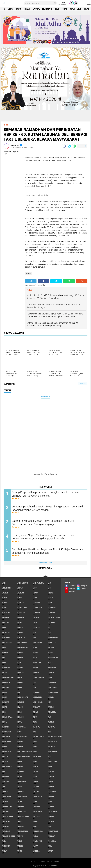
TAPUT (50, 826)
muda (35, 722)
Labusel (51, 697)
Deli (34, 638)
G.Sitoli (51, 647)
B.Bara (35, 593)
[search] (40, 3)
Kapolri (20, 682)
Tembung (21, 836)
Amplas (20, 588)
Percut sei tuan (24, 757)
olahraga (6, 737)
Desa (4, 647)
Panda (5, 747)
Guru (4, 662)
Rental (35, 772)
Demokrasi (52, 643)
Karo (34, 682)
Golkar (20, 657)
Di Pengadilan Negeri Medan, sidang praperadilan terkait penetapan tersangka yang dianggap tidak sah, (43, 537)
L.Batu (5, 697)
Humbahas (52, 667)
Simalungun (22, 796)
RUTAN (35, 777)
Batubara (36, 613)
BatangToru (52, 608)
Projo (5, 772)
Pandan (20, 747)
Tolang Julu (37, 841)
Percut (5, 757)
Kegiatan (6, 687)
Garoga (35, 652)
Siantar (51, 786)
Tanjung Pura (8, 816)
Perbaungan (52, 752)
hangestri (37, 662)
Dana (50, 633)
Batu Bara (6, 613)
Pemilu (35, 752)
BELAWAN (21, 618)
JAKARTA (51, 672)
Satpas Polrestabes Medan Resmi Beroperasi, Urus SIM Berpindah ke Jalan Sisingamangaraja (43, 523)
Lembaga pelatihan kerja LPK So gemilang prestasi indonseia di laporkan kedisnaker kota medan (48, 508)
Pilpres (5, 762)
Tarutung (6, 831)
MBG (4, 712)
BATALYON (36, 603)
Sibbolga (21, 791)
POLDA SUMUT (7, 767)
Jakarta (36, 9)
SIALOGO (36, 786)
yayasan (51, 851)
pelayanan (7, 752)
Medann (20, 717)
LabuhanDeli (38, 697)
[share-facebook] (64, 146)
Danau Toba (22, 638)
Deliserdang (47, 9)
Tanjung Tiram (23, 816)
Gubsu (35, 657)
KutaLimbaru (53, 692)
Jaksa (20, 677)
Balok (35, 598)
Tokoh (20, 841)
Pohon (20, 762)
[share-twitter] (69, 146)
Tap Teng (36, 816)
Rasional (21, 772)
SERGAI (50, 781)
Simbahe (51, 796)
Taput (35, 826)
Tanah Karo (37, 811)
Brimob (20, 628)
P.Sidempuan (22, 737)
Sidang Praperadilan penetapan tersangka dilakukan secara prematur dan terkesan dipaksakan (45, 494)
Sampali (6, 781)
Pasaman (51, 747)
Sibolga (36, 791)
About (33, 861)
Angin (35, 588)
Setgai (20, 786)
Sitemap (57, 861)
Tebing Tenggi (23, 831)
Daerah (20, 633)
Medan (10, 9)
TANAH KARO (52, 811)
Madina (20, 707)
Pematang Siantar (25, 752)
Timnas (35, 836)
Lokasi (5, 707)
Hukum (18, 9)
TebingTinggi (53, 831)
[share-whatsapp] (74, 146)
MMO (49, 717)
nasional (36, 727)
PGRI (49, 757)
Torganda (6, 846)
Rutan (72, 9)
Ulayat (35, 846)
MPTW (20, 722)
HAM (19, 662)
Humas (86, 9)
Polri (50, 767)
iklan (5, 672)
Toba (4, 841)
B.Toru (50, 593)
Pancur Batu (52, 742)
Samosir (51, 777)
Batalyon (21, 603)
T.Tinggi (51, 806)
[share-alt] (31, 281)
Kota (34, 687)
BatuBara (51, 613)
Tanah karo (22, 811)
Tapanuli (51, 816)
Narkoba (6, 727)
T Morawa (36, 806)
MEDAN (35, 712)
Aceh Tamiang (23, 583)
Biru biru (51, 623)
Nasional (51, 727)
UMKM (50, 846)
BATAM (5, 608)
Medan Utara (7, 717)
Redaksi (50, 861)
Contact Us (41, 861)
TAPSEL (35, 821)
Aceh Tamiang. (38, 583)
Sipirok (5, 801)
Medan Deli (52, 712)
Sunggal (21, 806)
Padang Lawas (38, 737)
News (57, 9)
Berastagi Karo (54, 618)
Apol (49, 588)
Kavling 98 (52, 682)
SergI (4, 786)
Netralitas (7, 732)
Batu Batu (21, 613)
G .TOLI (35, 647)
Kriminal (36, 692)
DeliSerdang (37, 643)
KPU (19, 692)
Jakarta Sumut (8, 677)
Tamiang (6, 811)
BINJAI (35, 623)
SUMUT (50, 801)
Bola (4, 628)
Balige (20, 598)
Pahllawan (7, 742)
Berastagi (36, 618)
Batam (50, 603)
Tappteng (6, 821)
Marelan (51, 707)
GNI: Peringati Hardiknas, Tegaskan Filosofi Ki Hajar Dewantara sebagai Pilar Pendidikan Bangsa (47, 551)
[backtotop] (45, 578)
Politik (64, 9)
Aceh (4, 583)
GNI (4, 657)
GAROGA (50, 652)
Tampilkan (83, 384)
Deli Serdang (7, 643)
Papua (35, 747)
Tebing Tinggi (38, 831)
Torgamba (52, 841)
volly (5, 851)
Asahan (5, 593)
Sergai (35, 781)
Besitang (6, 623)
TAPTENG (6, 826)
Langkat (6, 702)
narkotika (21, 727)
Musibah (51, 722)
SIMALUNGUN (37, 796)
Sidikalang (52, 791)
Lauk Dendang (38, 702)
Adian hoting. (8, 588)
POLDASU (21, 767)
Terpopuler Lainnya (45, 563)
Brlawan (36, 628)
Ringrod (6, 777)
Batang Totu (37, 608)
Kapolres (6, 682)
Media (35, 717)
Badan (5, 598)
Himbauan (6, 667)
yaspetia (36, 851)
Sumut (35, 801)
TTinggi (20, 846)
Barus (5, 603)
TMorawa (51, 836)
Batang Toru (22, 608)
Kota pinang (52, 687)
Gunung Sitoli (53, 657)
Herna (50, 662)
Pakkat (20, 742)
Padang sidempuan (55, 737)
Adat (79, 9)
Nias (34, 732)
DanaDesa (6, 638)
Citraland (6, 633)
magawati (36, 707)
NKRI (49, 732)
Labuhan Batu (23, 697)
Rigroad (51, 772)
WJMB (20, 851)
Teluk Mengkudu (9, 836)
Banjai (50, 598)
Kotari (5, 692)
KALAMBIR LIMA (38, 677)
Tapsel (20, 821)
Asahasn (21, 593)
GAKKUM (5, 652)
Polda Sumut (53, 762)
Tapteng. (21, 826)
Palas (35, 742)
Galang (20, 652)
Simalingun (7, 796)
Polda (35, 762)
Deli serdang (53, 638)
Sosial (20, 801)
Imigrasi (21, 672)
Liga (49, 702)
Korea (20, 687)
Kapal (50, 677)
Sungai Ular (7, 806)
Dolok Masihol (23, 647)
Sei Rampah (22, 781)
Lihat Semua (45, 397)
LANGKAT (21, 702)
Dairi (34, 633)
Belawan (27, 9)
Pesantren (37, 757)
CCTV (50, 628)
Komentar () (82, 146)
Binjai (20, 623)
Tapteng (51, 821)
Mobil (5, 722)
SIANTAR (5, 791)
